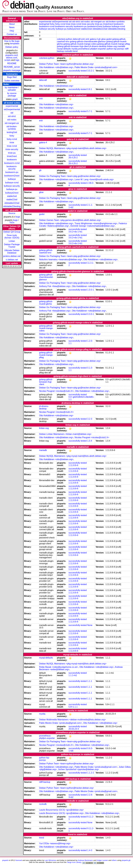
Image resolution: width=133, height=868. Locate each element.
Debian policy (12, 47)
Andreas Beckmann (85, 860)
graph (15, 99)
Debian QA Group (12, 232)
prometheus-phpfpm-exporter (92, 49)
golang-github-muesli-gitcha (46, 303)
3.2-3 (90, 419)
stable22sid (12, 200)
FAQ (12, 31)
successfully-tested (78, 71)
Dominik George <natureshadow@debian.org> (93, 226)
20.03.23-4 (74, 729)
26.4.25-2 (73, 158)
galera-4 (94, 39)
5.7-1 (90, 111)
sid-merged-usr (12, 123)
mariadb (121, 46)
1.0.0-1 (91, 290)
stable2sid (15, 84)
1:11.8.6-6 (73, 465)
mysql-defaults (64, 49)
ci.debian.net (12, 260)
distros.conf (12, 58)
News (12, 27)
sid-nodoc (12, 120)
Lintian (12, 241)
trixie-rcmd (12, 146)
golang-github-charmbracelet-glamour (88, 41)
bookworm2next (12, 176)
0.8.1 (90, 89)
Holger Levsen (102, 860)
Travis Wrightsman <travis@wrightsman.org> (96, 223)
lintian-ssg (112, 46)
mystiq (74, 49)
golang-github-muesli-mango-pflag (113, 44)
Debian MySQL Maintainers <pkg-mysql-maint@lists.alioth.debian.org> (73, 148)
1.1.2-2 (91, 773)
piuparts (5, 860)
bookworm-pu (12, 172)
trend (75, 51)
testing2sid (12, 132)
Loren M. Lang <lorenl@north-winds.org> (94, 179)
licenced (19, 860)
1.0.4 (90, 441)
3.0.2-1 (91, 71)
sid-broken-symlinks (12, 128)
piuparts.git (126, 860)
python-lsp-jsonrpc (115, 49)
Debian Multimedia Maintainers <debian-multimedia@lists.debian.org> (72, 720)
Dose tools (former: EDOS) (12, 237)
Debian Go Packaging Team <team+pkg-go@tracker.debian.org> (70, 176)
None (90, 625)
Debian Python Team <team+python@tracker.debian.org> (66, 64)
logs (17, 60)
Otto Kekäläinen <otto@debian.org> (56, 67)
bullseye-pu (12, 189)
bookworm (12, 160)
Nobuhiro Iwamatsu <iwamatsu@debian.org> (61, 259)
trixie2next (12, 156)
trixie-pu (12, 153)
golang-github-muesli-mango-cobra (80, 44)
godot (109, 39)
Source (12, 213)
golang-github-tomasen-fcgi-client (73, 46)
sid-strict (12, 116)
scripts (8, 60)
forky (12, 136)
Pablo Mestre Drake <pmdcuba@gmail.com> (96, 67)
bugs (18, 217)
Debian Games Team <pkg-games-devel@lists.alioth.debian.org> (70, 220)
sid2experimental (12, 109)
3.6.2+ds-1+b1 (75, 232)
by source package (12, 94)
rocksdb (68, 51)
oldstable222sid (12, 203)
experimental (12, 106)
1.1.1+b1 (73, 675)
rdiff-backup (45, 782)
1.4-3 (90, 850)
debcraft (77, 39)
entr (83, 39)
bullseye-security (12, 186)
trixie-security (12, 149)
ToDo (12, 223)
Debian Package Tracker (12, 246)
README (12, 63)
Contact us (12, 34)
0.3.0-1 (91, 314)
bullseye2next (12, 193)
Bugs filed (12, 77)
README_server (12, 67)
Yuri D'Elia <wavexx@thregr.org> (55, 843)
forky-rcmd (12, 139)
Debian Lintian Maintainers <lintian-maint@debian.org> (65, 434)
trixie (12, 142)
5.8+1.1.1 (73, 707)
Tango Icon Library (74, 862)
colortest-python (65, 39)
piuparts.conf (12, 55)
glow (104, 39)
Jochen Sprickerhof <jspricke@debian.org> (79, 769)
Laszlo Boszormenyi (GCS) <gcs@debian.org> (61, 810)
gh (99, 39)
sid (12, 113)
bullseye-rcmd (12, 183)
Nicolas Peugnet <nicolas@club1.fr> (56, 391)
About (12, 24)
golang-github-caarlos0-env (46, 251)
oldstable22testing (12, 206)
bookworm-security (12, 168)
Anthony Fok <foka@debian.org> (55, 286)
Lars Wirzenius (50, 860)
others (114, 860)
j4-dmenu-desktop (98, 46)
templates (15, 44)
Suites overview (12, 81)
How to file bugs (12, 41)
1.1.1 (90, 681)
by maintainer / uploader (12, 89)
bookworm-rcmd (12, 163)
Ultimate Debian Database (12, 252)
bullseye (12, 179)
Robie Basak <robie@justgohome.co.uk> (59, 667)
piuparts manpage (12, 70)
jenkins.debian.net (12, 256)
